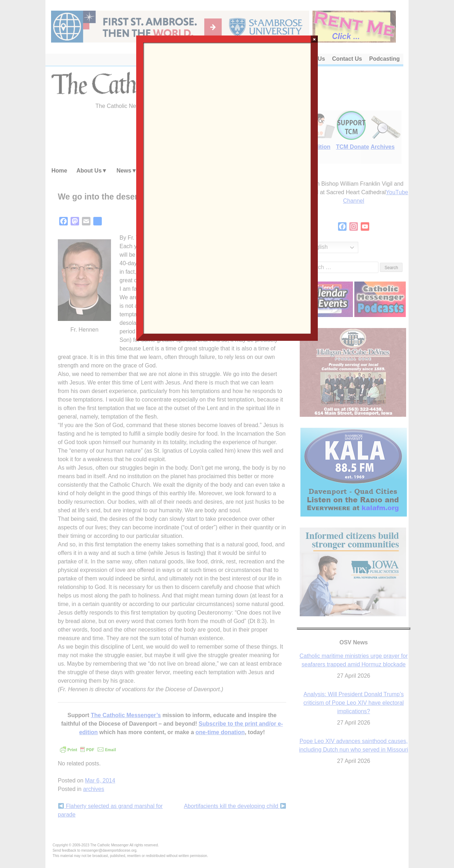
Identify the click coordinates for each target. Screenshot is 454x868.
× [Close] (314, 39)
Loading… (227, 187)
